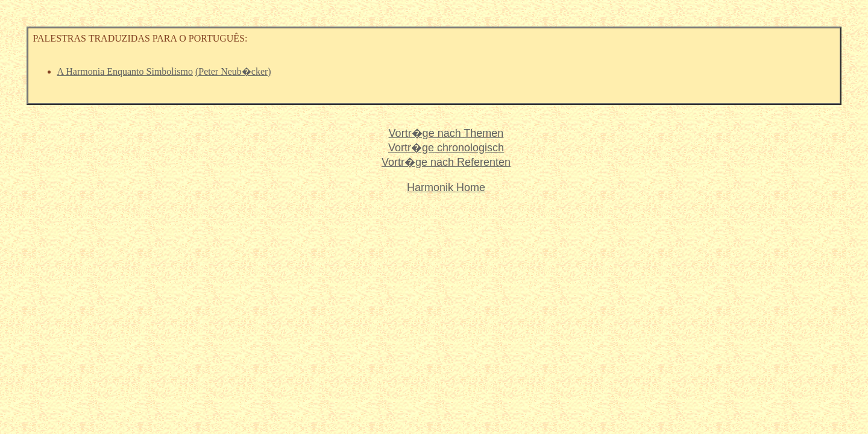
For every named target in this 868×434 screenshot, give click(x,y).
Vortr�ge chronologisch (446, 148)
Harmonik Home (446, 187)
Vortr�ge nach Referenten (446, 162)
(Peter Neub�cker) (233, 71)
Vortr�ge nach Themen (446, 133)
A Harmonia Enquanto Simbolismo (125, 71)
